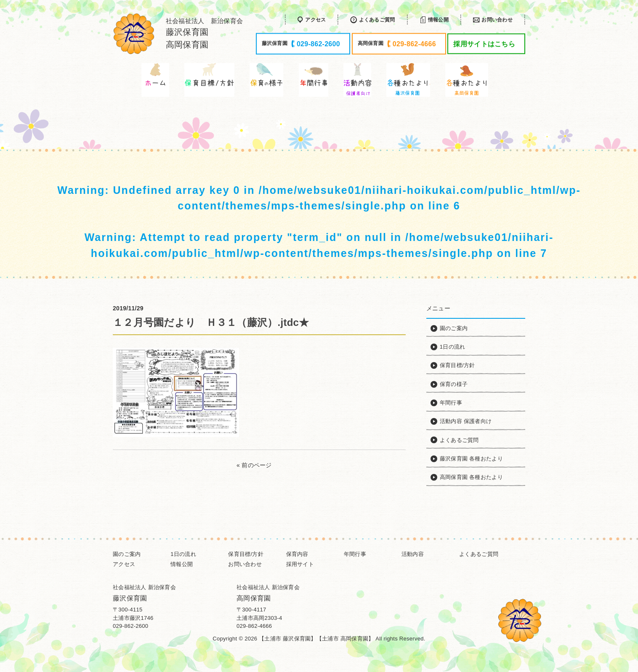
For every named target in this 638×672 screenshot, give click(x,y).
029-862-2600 (130, 626)
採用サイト (300, 564)
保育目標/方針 (246, 554)
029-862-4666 (254, 626)
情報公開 (182, 564)
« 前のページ (254, 465)
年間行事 (355, 554)
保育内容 (297, 554)
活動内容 (413, 554)
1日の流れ (183, 554)
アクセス (124, 564)
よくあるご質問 (479, 554)
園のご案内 (127, 554)
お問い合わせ (245, 564)
